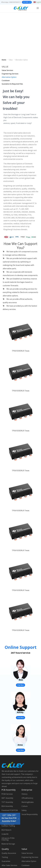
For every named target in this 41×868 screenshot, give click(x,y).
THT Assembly (7, 802)
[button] (5, 472)
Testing (5, 857)
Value (11, 60)
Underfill (5, 834)
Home (4, 60)
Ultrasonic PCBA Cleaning (8, 839)
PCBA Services (7, 794)
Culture (25, 806)
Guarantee (6, 861)
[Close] (19, 819)
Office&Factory (27, 798)
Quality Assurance (9, 853)
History (24, 794)
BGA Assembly (7, 806)
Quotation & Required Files (12, 84)
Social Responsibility (30, 814)
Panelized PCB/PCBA (10, 810)
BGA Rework (6, 830)
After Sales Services (9, 865)
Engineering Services (10, 74)
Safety (24, 810)
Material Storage (8, 844)
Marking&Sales (28, 802)
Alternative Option (22, 60)
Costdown (6, 80)
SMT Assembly (7, 798)
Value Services (7, 70)
